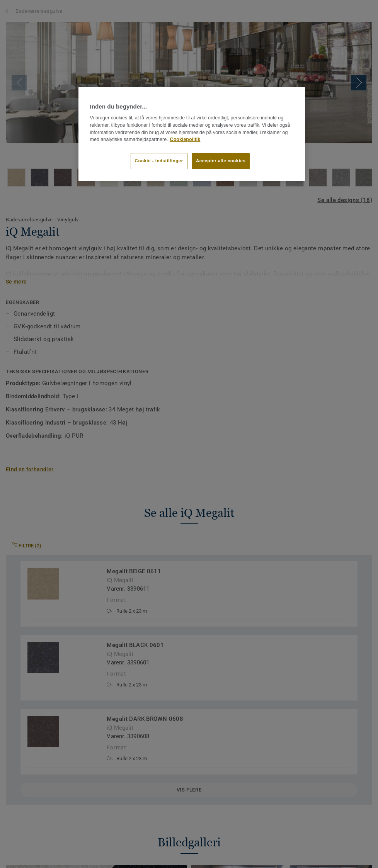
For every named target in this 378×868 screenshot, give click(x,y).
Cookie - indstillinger (159, 161)
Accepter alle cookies (221, 161)
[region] (192, 134)
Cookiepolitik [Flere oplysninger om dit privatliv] (185, 139)
